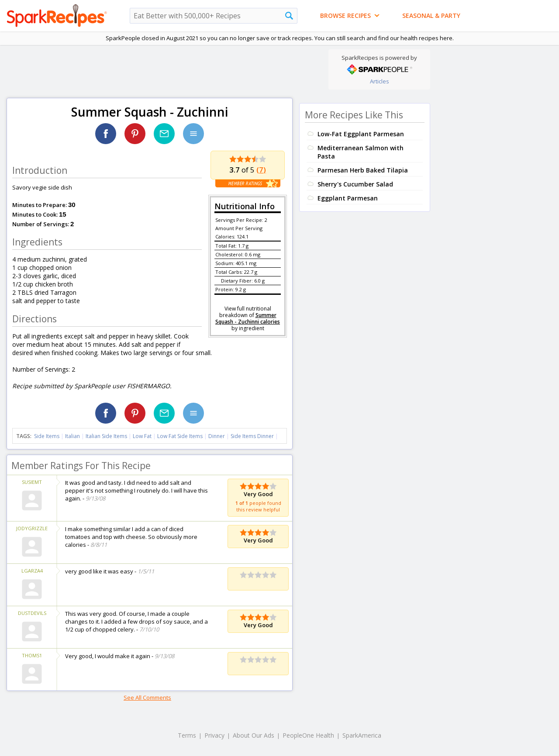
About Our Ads (254, 735)
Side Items (47, 436)
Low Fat (142, 436)
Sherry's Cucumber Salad (355, 184)
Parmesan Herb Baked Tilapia (363, 170)
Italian (72, 436)
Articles (380, 81)
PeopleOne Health (308, 735)
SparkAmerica (362, 735)
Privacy (214, 735)
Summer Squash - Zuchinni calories (248, 318)
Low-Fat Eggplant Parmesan (361, 134)
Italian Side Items (106, 436)
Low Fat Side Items (180, 436)
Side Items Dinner (252, 436)
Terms (187, 735)
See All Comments (147, 697)
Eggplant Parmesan (348, 198)
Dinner (217, 436)
